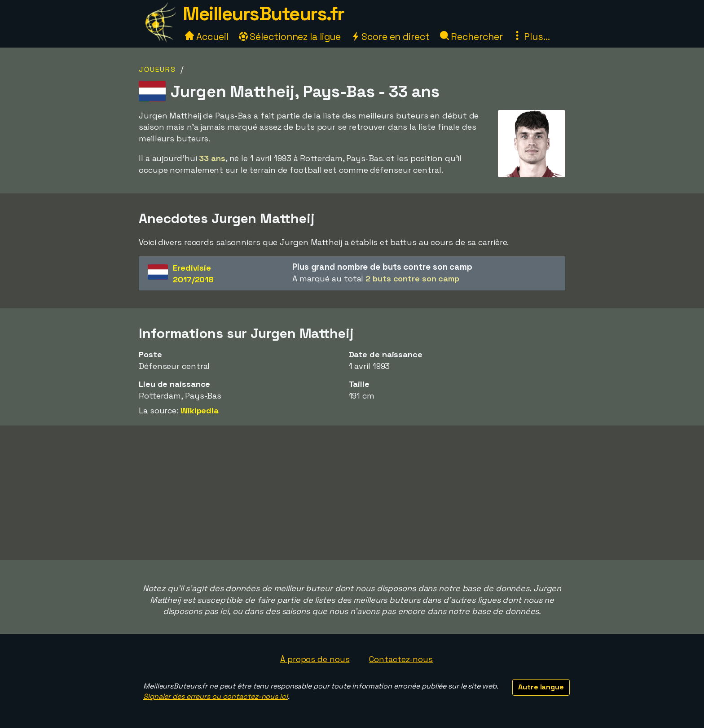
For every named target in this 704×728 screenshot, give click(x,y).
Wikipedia (200, 410)
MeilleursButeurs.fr (264, 14)
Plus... (531, 37)
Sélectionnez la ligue (290, 37)
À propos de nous (315, 659)
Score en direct (390, 37)
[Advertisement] (352, 493)
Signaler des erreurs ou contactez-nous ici (216, 696)
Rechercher (471, 37)
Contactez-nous (401, 659)
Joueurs (157, 69)
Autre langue (541, 687)
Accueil (207, 37)
